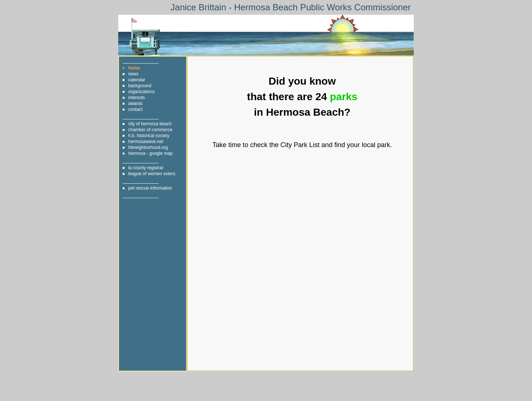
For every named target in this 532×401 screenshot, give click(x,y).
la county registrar (146, 168)
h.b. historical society (149, 136)
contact (135, 109)
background (140, 86)
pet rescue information (150, 188)
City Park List (300, 145)
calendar (137, 80)
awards (135, 103)
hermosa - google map (150, 153)
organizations (141, 92)
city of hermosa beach (150, 124)
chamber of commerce (150, 130)
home (134, 68)
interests (137, 98)
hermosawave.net (146, 142)
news (133, 74)
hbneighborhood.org (148, 147)
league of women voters (152, 174)
